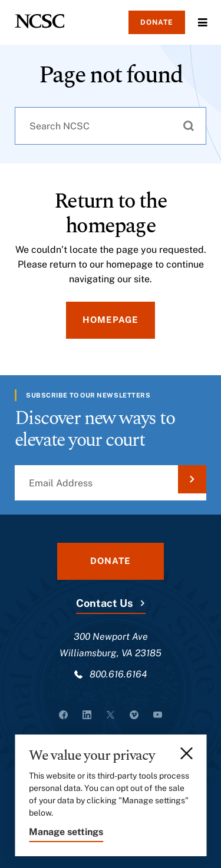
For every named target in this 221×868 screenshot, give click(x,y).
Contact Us (104, 603)
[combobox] (111, 126)
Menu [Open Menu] (203, 22)
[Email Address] (111, 483)
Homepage (111, 320)
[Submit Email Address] (192, 479)
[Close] (187, 753)
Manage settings (66, 832)
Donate (157, 22)
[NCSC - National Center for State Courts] (39, 21)
